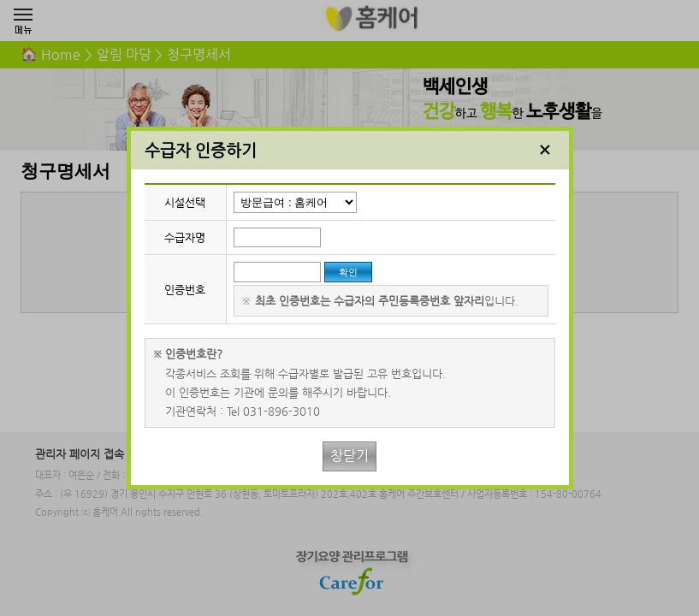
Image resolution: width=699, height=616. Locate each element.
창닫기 (349, 456)
